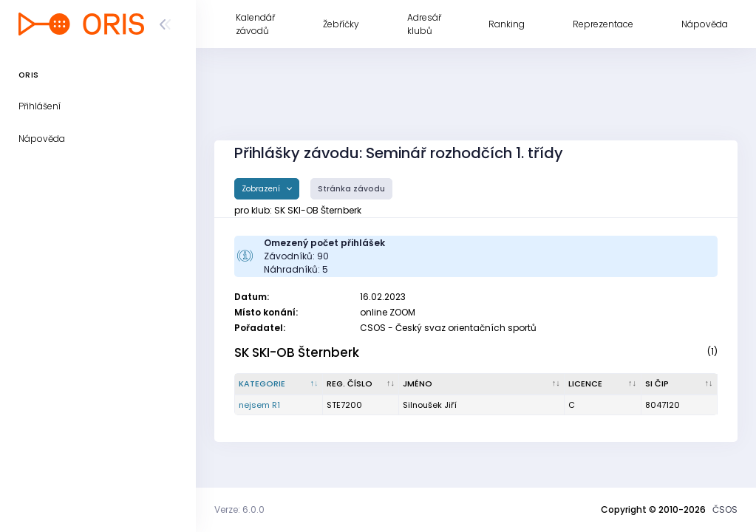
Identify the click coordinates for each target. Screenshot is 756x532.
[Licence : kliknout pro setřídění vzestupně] (603, 384)
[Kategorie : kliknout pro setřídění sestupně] (279, 384)
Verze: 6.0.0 (239, 509)
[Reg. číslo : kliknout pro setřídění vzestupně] (361, 384)
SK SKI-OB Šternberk (297, 352)
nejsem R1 (259, 405)
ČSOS (725, 509)
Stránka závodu (351, 189)
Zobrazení (262, 189)
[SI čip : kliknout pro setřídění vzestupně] (680, 384)
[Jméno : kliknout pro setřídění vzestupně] (482, 384)
